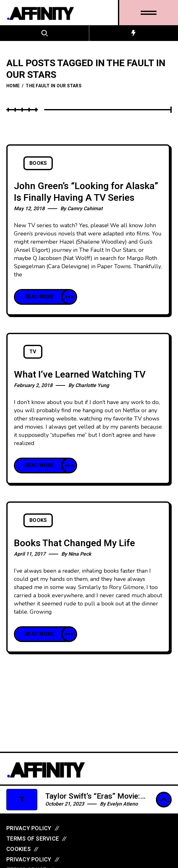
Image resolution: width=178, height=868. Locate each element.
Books (38, 163)
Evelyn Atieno (122, 804)
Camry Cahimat (85, 209)
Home (13, 86)
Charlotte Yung (92, 385)
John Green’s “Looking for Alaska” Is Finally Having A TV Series (86, 192)
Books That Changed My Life (74, 543)
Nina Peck (80, 554)
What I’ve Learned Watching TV (80, 375)
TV (33, 352)
